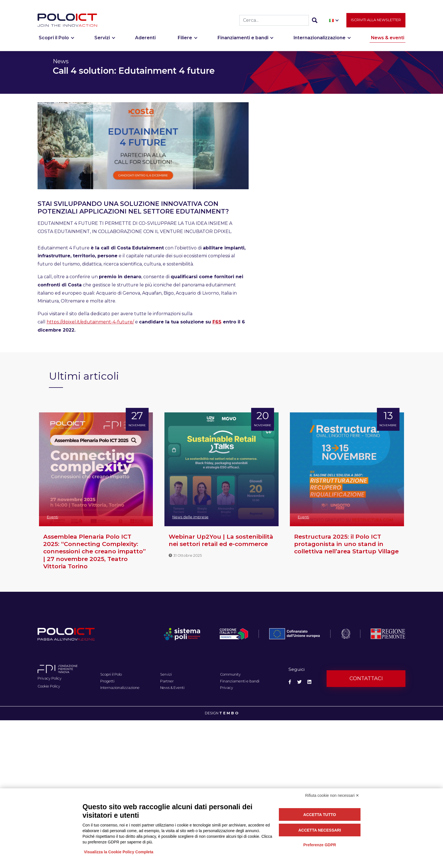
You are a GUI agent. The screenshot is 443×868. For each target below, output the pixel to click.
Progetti (107, 681)
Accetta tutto (320, 815)
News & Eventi (172, 688)
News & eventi (388, 39)
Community (230, 674)
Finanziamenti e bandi (243, 39)
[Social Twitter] (299, 682)
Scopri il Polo (54, 39)
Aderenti (145, 39)
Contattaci (366, 678)
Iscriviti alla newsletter (376, 21)
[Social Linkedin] (309, 682)
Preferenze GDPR (320, 845)
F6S (217, 322)
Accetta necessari (320, 830)
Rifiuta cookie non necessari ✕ (332, 795)
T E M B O (229, 713)
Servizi (102, 39)
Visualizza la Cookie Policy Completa (119, 852)
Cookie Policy (49, 686)
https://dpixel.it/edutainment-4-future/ (90, 322)
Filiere (185, 39)
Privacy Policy (50, 678)
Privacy (227, 688)
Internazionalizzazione (320, 39)
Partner (167, 681)
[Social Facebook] (290, 682)
